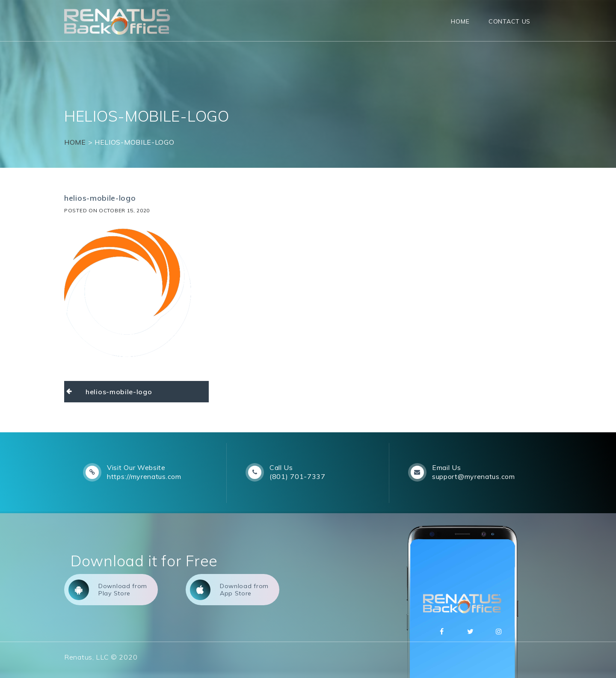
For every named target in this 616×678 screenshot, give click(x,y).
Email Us (447, 467)
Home (460, 21)
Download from (108, 590)
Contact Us (509, 21)
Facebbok (442, 631)
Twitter (471, 631)
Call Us (281, 467)
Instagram (499, 631)
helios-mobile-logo (119, 392)
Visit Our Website (136, 467)
